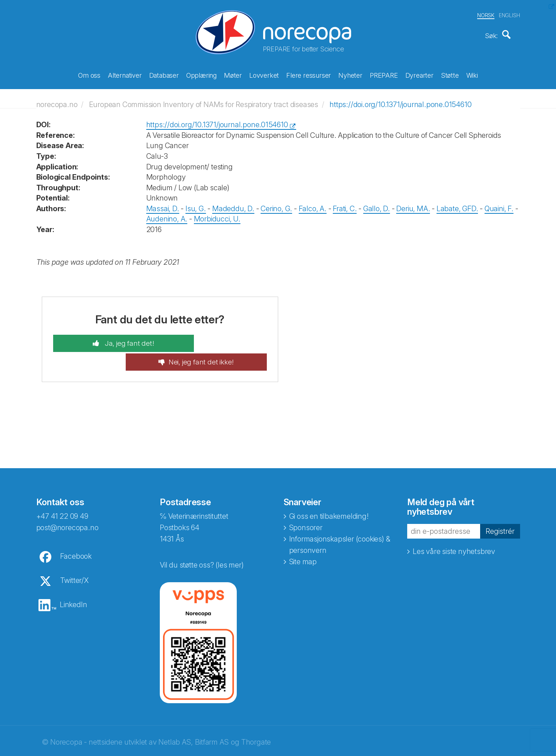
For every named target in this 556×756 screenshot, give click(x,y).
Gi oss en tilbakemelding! (329, 495)
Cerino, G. (276, 205)
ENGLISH (509, 14)
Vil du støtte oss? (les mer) (202, 543)
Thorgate (256, 720)
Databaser (164, 74)
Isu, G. (196, 205)
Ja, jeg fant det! (109, 340)
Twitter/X (74, 559)
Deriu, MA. (413, 205)
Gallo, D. (377, 205)
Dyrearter (419, 74)
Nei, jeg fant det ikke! (220, 340)
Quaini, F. (499, 205)
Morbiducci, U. (217, 215)
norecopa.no (57, 100)
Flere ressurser (309, 74)
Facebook (76, 535)
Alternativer (125, 74)
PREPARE (384, 74)
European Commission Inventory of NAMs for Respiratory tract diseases (204, 100)
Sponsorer (306, 506)
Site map (303, 540)
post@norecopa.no (67, 506)
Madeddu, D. (233, 205)
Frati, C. (345, 205)
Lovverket (264, 74)
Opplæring (201, 74)
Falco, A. (313, 205)
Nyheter (350, 74)
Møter (233, 74)
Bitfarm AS (212, 720)
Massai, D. (163, 205)
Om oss (89, 74)
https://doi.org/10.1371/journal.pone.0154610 (400, 100)
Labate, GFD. (457, 205)
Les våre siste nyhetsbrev (454, 530)
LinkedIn (73, 583)
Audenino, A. (167, 215)
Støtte (450, 74)
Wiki (472, 74)
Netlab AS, (175, 720)
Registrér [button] (500, 509)
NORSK (486, 14)
